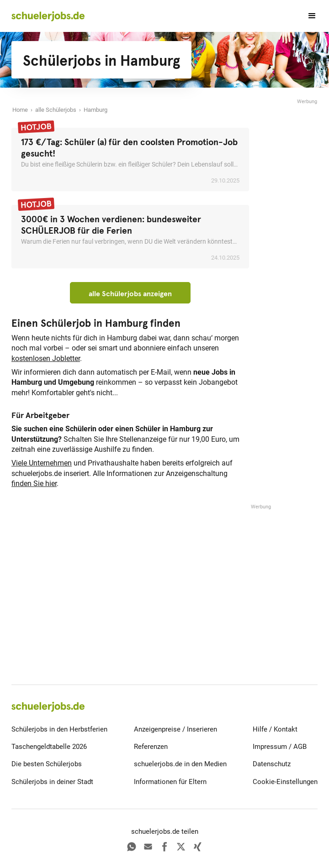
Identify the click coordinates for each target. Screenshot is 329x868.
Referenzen (151, 747)
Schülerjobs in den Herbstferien (59, 729)
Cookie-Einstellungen (285, 782)
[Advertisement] (290, 243)
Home (20, 110)
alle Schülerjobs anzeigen (130, 293)
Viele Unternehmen (42, 463)
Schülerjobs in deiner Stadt (52, 782)
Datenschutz (272, 764)
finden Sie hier (34, 484)
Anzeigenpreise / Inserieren (175, 729)
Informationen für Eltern (170, 782)
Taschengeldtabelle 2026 (49, 747)
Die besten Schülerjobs (47, 764)
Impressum (270, 747)
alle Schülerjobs (56, 110)
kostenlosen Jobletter (46, 358)
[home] (48, 16)
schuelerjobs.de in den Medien (180, 764)
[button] (308, 16)
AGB (300, 747)
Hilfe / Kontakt (275, 729)
